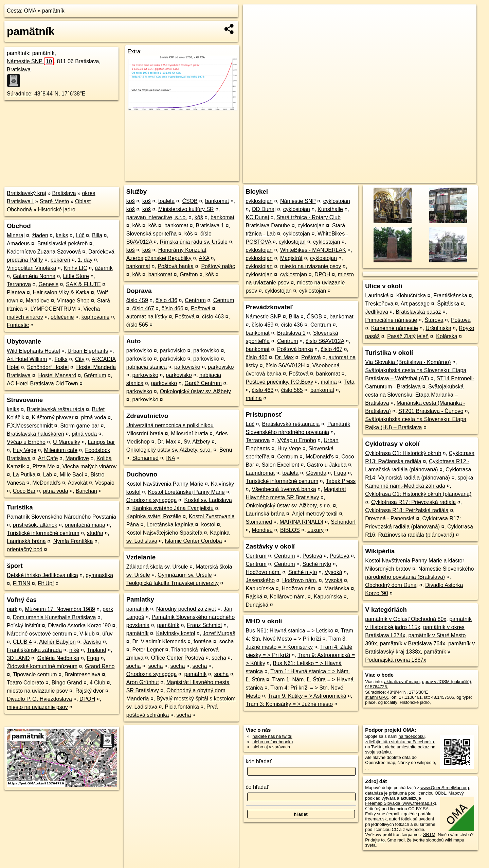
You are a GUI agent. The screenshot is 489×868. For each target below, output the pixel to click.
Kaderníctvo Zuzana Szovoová (44, 252)
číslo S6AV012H (285, 366)
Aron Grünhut (143, 682)
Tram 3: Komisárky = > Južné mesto (289, 704)
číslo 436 (166, 300)
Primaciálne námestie (391, 320)
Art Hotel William (27, 359)
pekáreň (60, 260)
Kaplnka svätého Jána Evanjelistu (173, 508)
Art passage (415, 304)
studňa (95, 533)
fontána (203, 641)
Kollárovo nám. (288, 597)
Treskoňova (379, 304)
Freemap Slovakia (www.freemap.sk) (401, 803)
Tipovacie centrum (35, 674)
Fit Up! (46, 583)
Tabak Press (341, 481)
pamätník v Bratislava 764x (413, 644)
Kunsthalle (330, 209)
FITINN (22, 583)
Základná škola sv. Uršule (157, 567)
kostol (208, 525)
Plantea (16, 292)
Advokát (78, 483)
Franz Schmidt (205, 625)
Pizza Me (44, 466)
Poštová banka (176, 266)
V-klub (87, 634)
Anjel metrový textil (315, 514)
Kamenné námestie (395, 328)
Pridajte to (375, 840)
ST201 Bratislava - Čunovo (431, 411)
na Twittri (374, 747)
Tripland (96, 650)
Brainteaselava (83, 674)
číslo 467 (143, 308)
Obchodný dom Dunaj (391, 585)
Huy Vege (25, 450)
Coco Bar (24, 491)
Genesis (48, 284)
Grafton (189, 274)
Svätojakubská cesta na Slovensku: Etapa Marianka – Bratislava (414, 395)
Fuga (93, 658)
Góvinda (316, 473)
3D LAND (18, 658)
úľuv (107, 634)
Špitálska (448, 304)
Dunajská (257, 605)
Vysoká (333, 572)
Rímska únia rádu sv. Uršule (194, 242)
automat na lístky (147, 317)
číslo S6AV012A (325, 341)
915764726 (376, 687)
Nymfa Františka (73, 541)
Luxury (315, 530)
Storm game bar (80, 426)
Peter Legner (148, 650)
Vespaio (105, 483)
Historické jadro (57, 210)
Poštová (201, 308)
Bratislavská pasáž (418, 312)
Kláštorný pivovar (53, 418)
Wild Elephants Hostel (33, 351)
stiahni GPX (377, 697)
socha (227, 641)
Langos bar (101, 442)
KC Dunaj (257, 217)
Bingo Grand (67, 683)
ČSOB (190, 201)
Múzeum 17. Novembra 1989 (60, 609)
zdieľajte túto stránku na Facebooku (400, 742)
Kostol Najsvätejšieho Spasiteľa (164, 533)
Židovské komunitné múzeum (42, 666)
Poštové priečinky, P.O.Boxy (280, 382)
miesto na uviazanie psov (37, 691)
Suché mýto (317, 564)
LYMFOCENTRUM (53, 309)
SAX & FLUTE (83, 284)
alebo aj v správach (271, 747)
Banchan (86, 491)
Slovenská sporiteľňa (152, 234)
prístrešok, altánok (35, 525)
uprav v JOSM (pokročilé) (447, 682)
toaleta (166, 201)
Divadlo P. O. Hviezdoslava (39, 699)
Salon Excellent (280, 465)
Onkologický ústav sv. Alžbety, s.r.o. (169, 450)
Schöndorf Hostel (48, 367)
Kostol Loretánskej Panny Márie (186, 492)
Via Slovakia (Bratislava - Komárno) (408, 362)
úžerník (104, 268)
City (80, 359)
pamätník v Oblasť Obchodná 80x (406, 619)
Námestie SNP (30, 61)
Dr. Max (167, 442)
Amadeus (18, 244)
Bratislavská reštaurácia (56, 409)
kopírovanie (96, 317)
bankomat (217, 201)
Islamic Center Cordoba (193, 541)
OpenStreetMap (361, 178)
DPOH (87, 699)
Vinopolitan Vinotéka (31, 268)
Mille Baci (71, 475)
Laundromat (260, 473)
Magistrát (291, 258)
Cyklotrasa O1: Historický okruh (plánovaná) (418, 494)
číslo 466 (173, 308)
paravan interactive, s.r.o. (157, 217)
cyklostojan (259, 201)
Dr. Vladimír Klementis (159, 641)
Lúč (80, 235)
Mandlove (38, 301)
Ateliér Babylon (57, 642)
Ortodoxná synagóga (152, 500)
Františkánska (450, 296)
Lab (48, 475)
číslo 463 (213, 317)
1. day (85, 260)
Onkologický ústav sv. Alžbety (196, 391)
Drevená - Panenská (390, 518)
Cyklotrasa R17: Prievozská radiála (413, 502)
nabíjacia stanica (147, 367)
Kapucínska (260, 588)
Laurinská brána (26, 541)
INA (170, 458)
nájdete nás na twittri (273, 736)
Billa (97, 235)
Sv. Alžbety (197, 442)
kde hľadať (259, 761)
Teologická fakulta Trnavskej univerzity (173, 583)
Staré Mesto (54, 201)
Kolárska (447, 336)
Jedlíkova (377, 312)
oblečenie (62, 317)
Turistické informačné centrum (43, 533)
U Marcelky (67, 442)
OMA (30, 11)
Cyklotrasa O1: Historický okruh (403, 453)
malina (329, 382)
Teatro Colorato (25, 683)
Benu (226, 450)
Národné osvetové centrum (39, 634)
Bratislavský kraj (26, 193)
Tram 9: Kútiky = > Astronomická (307, 696)
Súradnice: (20, 94)
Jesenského (260, 580)
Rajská (254, 597)
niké (74, 650)
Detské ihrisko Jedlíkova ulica (42, 575)
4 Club (97, 683)
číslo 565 (137, 325)
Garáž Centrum (203, 383)
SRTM (429, 835)
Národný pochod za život (186, 609)
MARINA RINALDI (301, 522)
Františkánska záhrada (34, 650)
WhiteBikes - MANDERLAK (313, 250)
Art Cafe (48, 458)
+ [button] (255, 16)
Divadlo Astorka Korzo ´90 (79, 626)
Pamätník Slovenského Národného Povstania (61, 517)
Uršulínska (438, 328)
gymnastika (99, 575)
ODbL (440, 793)
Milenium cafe (61, 450)
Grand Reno (100, 666)
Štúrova (434, 320)
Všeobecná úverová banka (284, 489)
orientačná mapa (85, 525)
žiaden (40, 235)
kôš (131, 201)
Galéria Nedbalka (58, 658)
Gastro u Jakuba (327, 465)
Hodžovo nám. (263, 572)
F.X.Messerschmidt (30, 426)
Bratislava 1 (210, 225)
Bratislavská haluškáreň (35, 434)
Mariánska (337, 588)
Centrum (195, 300)
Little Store (76, 276)
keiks (62, 235)
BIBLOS (290, 530)
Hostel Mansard (57, 375)
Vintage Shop (73, 301)
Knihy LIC (76, 268)
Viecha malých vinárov (90, 466)
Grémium (95, 375)
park (12, 609)
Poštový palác (218, 266)
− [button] (255, 27)
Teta (349, 382)
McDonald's (46, 483)
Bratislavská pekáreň (63, 244)
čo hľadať (257, 787)
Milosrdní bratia (189, 433)
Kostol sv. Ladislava (208, 500)
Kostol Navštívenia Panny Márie (165, 484)
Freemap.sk (397, 178)
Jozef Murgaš (219, 633)
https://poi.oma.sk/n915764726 (447, 178)
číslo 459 (137, 300)
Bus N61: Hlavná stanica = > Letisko (290, 631)
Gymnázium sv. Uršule (185, 575)
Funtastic (18, 325)
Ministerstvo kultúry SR (186, 209)
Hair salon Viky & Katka (61, 292)
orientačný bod (25, 549)
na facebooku (411, 736)
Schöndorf (343, 522)
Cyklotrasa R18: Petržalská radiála (407, 510)
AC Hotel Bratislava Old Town (42, 384)
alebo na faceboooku (273, 742)
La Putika (24, 475)
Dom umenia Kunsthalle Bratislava (55, 617)
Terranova (19, 284)
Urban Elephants (88, 351)
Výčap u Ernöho (26, 442)
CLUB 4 (22, 642)
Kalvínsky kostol (176, 633)
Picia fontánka (182, 707)
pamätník (53, 11)
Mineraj (16, 235)
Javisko (92, 642)
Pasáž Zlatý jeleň (408, 336)
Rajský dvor (90, 691)
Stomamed (146, 458)
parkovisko (139, 351)
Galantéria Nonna (34, 276)
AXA (204, 258)
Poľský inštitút (24, 626)
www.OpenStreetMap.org (445, 788)
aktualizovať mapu (402, 682)
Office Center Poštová (178, 658)
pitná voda (94, 418)
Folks (61, 359)
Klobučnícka (411, 296)
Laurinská (377, 296)
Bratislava (64, 193)
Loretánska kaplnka (170, 525)
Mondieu (262, 530)
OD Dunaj (264, 209)
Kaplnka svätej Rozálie (154, 516)
